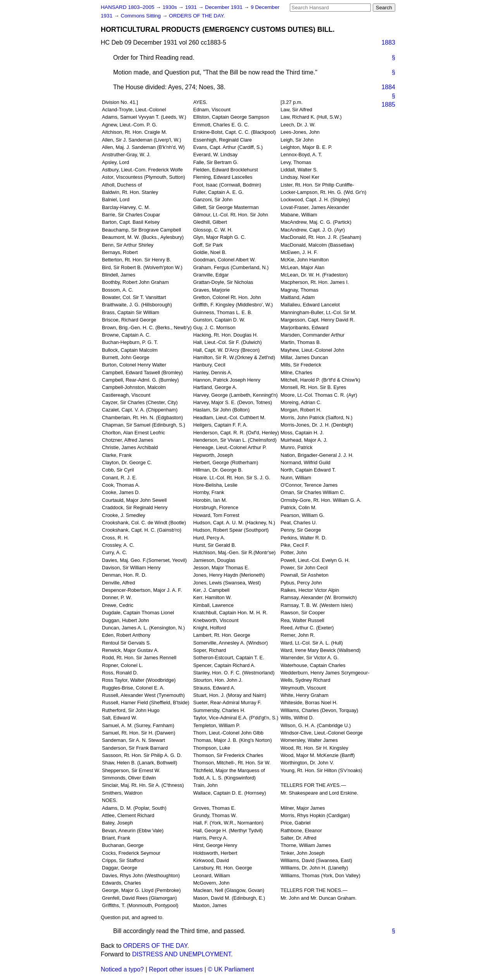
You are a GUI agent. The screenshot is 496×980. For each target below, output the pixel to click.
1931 (192, 7)
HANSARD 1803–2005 (127, 7)
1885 (388, 105)
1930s (170, 7)
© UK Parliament (231, 969)
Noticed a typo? (122, 969)
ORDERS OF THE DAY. (197, 16)
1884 (388, 87)
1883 (388, 42)
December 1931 (225, 7)
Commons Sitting (141, 16)
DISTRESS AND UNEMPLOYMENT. (183, 954)
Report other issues (176, 969)
